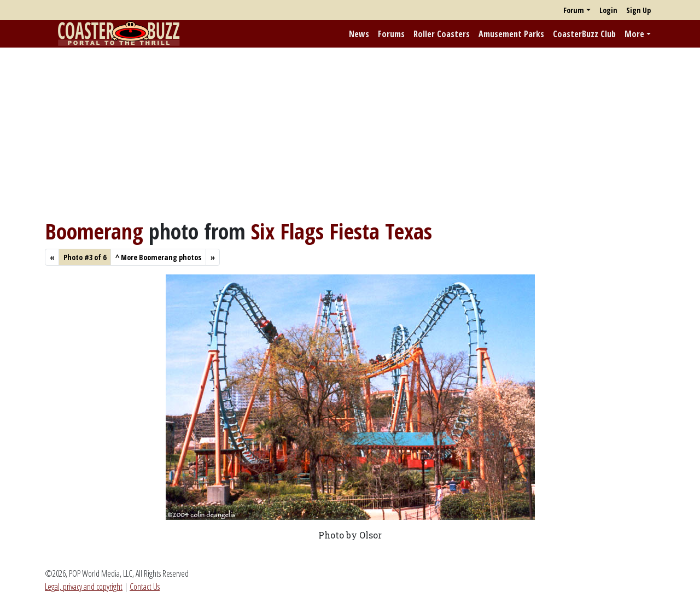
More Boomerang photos (158, 257)
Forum (574, 10)
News (359, 34)
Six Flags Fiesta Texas (342, 231)
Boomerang (94, 231)
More (634, 34)
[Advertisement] (350, 133)
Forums (391, 34)
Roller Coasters (442, 34)
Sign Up (638, 10)
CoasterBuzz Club (584, 34)
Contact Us (145, 587)
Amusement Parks (511, 34)
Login (608, 10)
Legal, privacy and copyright (84, 587)
